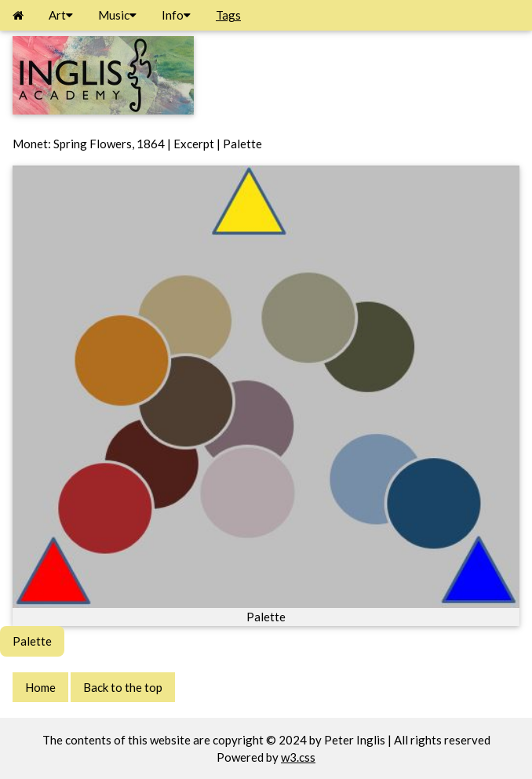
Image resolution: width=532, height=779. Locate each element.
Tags (228, 15)
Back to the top (123, 687)
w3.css (298, 757)
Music (117, 15)
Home (40, 687)
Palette (32, 641)
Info (176, 15)
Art (61, 15)
